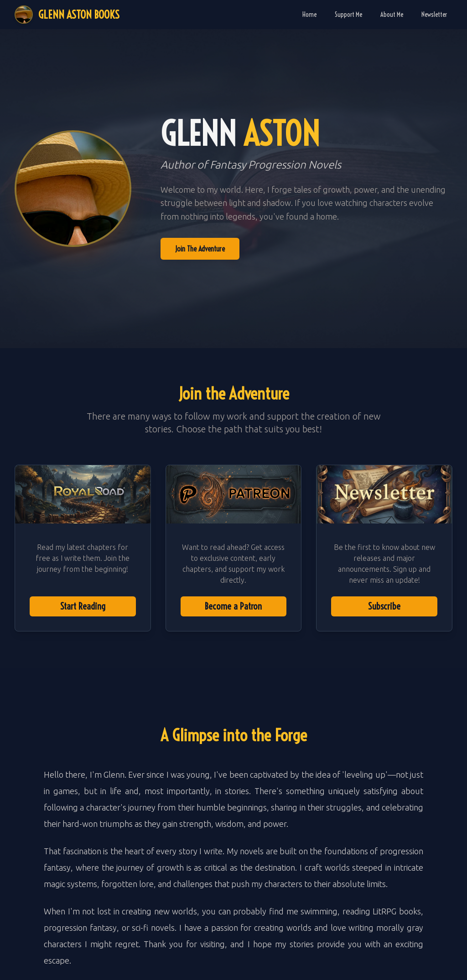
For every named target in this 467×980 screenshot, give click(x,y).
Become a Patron (233, 606)
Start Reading (83, 606)
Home (309, 15)
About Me (392, 15)
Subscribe (384, 606)
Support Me (348, 15)
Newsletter (434, 15)
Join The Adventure (200, 249)
